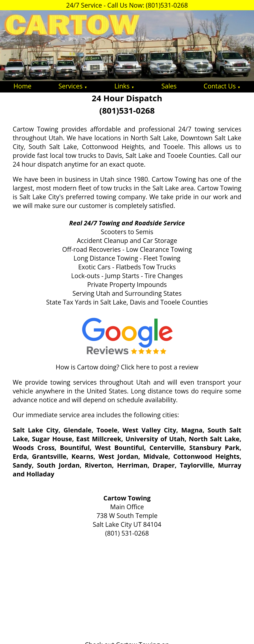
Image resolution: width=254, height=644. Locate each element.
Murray (230, 465)
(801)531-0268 (127, 110)
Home (23, 86)
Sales (169, 86)
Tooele (107, 430)
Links (124, 86)
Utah (143, 382)
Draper (164, 465)
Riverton (98, 465)
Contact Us (222, 86)
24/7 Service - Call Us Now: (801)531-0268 (127, 5)
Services (73, 86)
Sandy (22, 465)
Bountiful (75, 448)
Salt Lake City (36, 430)
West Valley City (149, 430)
